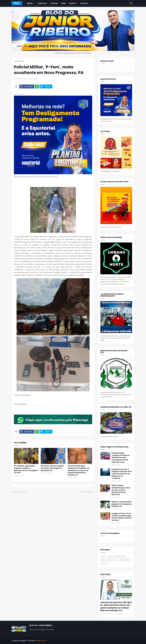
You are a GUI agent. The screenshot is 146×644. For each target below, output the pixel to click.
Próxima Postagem (86, 492)
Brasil (103, 556)
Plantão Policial (125, 560)
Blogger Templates (28, 641)
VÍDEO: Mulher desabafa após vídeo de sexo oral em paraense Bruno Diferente (121, 490)
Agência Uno (42, 641)
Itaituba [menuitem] (54, 3)
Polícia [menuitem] (72, 3)
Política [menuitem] (84, 3)
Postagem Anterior (20, 492)
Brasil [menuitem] (30, 3)
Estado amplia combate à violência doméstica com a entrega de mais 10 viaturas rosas (120, 458)
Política (104, 563)
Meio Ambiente (106, 560)
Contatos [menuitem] (42, 3)
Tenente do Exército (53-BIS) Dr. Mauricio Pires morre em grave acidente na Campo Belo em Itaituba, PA (116, 606)
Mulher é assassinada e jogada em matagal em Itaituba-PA (122, 504)
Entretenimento (121, 556)
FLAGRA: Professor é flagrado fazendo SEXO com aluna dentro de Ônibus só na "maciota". (122, 474)
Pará (115, 560)
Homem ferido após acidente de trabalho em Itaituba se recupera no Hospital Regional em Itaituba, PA (79, 470)
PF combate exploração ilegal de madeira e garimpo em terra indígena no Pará (26, 469)
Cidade (110, 556)
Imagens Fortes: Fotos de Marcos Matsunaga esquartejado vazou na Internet (122, 517)
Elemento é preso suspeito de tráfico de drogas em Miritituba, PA (52, 468)
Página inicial (19, 61)
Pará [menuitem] (63, 3)
